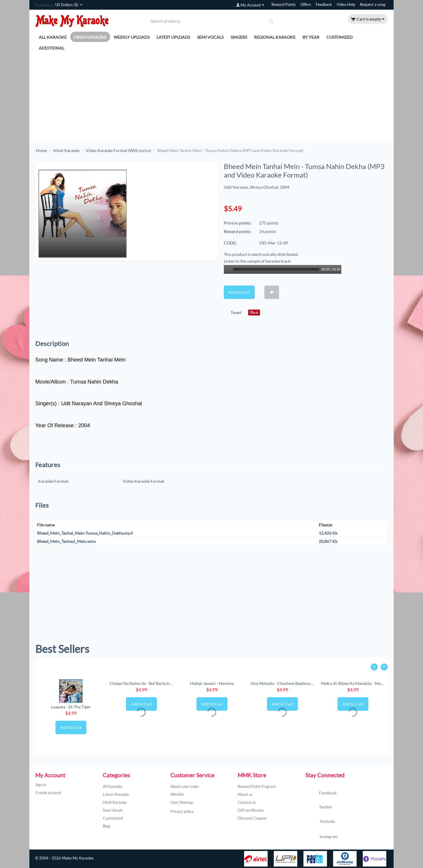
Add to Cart (239, 292)
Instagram (322, 837)
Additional (52, 48)
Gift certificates (251, 810)
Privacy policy (182, 811)
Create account (48, 793)
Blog (106, 826)
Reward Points (284, 5)
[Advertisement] (211, 97)
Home (41, 150)
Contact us (247, 802)
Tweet (236, 312)
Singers (239, 37)
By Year (311, 37)
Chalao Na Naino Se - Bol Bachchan (141, 683)
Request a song (373, 5)
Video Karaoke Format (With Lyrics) (118, 150)
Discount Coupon (252, 818)
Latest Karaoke (116, 794)
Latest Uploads (173, 37)
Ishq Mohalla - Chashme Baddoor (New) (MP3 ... (282, 683)
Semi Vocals (210, 37)
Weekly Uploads (132, 37)
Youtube (320, 822)
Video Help (346, 5)
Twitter (319, 807)
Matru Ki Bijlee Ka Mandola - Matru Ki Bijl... (353, 683)
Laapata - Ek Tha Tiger (71, 707)
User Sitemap (182, 802)
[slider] (276, 269)
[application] (283, 269)
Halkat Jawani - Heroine (212, 683)
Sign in (41, 785)
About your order (185, 786)
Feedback (324, 5)
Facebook (321, 793)
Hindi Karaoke (90, 37)
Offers (306, 5)
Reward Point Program (257, 786)
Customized (340, 37)
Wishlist (177, 794)
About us (245, 794)
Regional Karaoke (275, 37)
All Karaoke (53, 37)
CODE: (230, 243)
